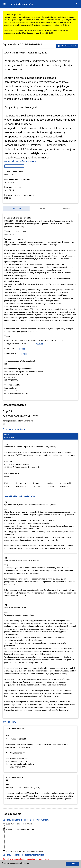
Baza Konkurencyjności (21, 4)
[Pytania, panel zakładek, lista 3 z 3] (67, 209)
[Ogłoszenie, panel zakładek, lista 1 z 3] (16, 209)
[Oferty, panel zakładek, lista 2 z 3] (42, 209)
